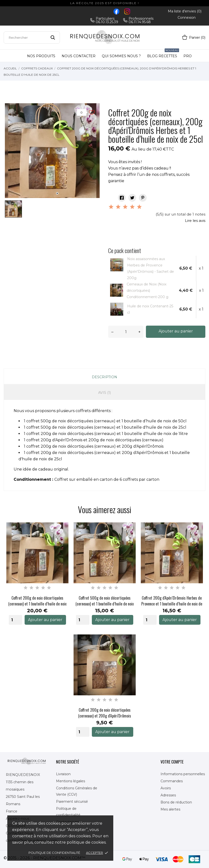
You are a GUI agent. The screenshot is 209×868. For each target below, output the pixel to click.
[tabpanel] (52, 151)
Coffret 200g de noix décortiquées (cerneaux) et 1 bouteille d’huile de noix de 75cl (37, 601)
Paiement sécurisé (72, 802)
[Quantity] (15, 620)
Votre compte (172, 762)
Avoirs (166, 788)
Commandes (172, 781)
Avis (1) (104, 393)
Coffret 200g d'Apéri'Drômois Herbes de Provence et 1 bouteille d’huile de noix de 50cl (172, 601)
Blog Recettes (163, 54)
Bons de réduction (176, 802)
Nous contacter (79, 56)
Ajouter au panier (176, 331)
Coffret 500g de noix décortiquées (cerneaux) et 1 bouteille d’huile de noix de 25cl (105, 601)
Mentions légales (71, 781)
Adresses (168, 795)
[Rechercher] (32, 38)
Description (104, 377)
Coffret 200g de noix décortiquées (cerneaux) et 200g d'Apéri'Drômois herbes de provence (105, 713)
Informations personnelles (183, 774)
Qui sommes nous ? (121, 56)
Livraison (63, 774)
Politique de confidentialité (54, 853)
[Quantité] (126, 332)
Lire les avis (195, 221)
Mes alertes (170, 809)
